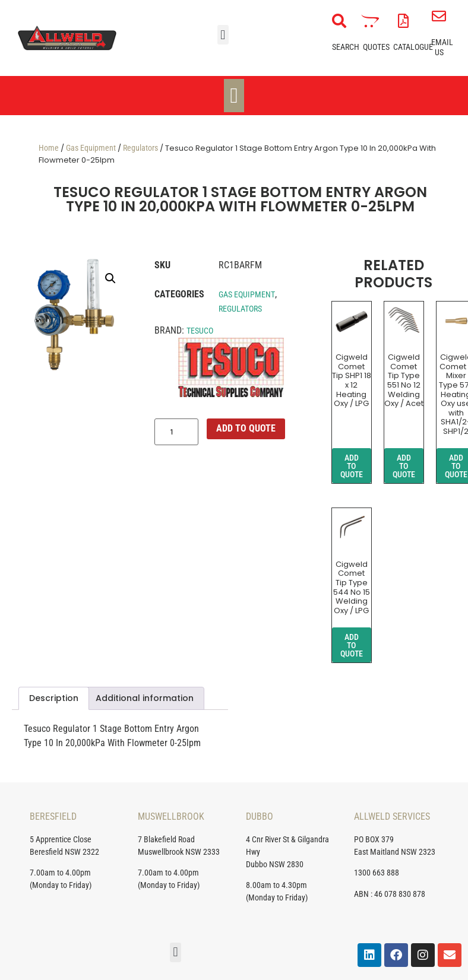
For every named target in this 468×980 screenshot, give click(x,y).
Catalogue (413, 47)
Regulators (140, 148)
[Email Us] (439, 16)
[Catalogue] (403, 21)
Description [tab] (54, 698)
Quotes (376, 47)
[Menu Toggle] (234, 96)
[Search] (339, 21)
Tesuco (200, 331)
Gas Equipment (91, 148)
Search (346, 47)
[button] (223, 35)
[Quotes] (370, 21)
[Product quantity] (176, 432)
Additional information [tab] (145, 698)
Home (49, 148)
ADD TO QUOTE (246, 428)
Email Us (442, 47)
